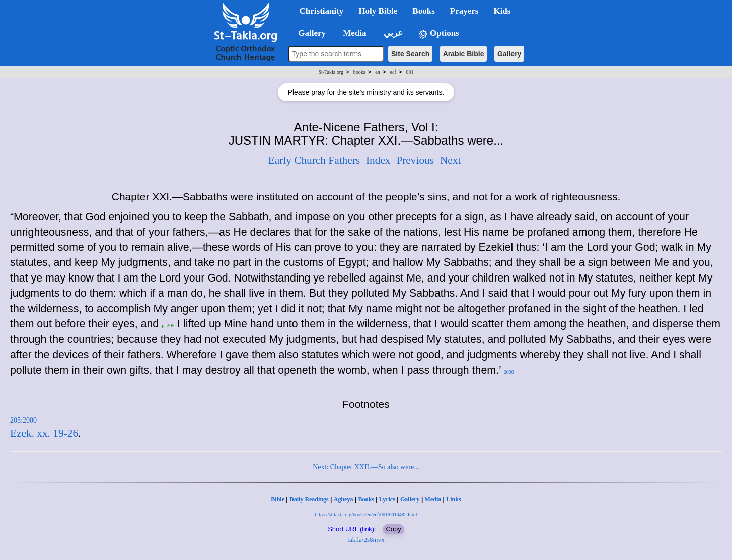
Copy (393, 529)
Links (453, 499)
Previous (415, 160)
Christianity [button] (322, 11)
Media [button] (354, 33)
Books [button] (423, 11)
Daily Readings (309, 499)
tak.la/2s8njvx (366, 540)
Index (378, 160)
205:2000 (23, 420)
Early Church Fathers (314, 160)
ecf (393, 72)
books (359, 72)
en (377, 72)
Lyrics (387, 499)
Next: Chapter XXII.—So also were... (366, 467)
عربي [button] (392, 33)
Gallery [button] (309, 33)
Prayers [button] (464, 11)
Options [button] (438, 33)
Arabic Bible (464, 54)
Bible (278, 499)
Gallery (509, 54)
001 (410, 72)
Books (366, 499)
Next (450, 160)
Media (433, 499)
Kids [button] (502, 11)
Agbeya (344, 499)
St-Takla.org (331, 72)
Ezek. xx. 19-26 (44, 433)
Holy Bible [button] (378, 11)
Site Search (410, 54)
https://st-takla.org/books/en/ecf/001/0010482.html (366, 514)
